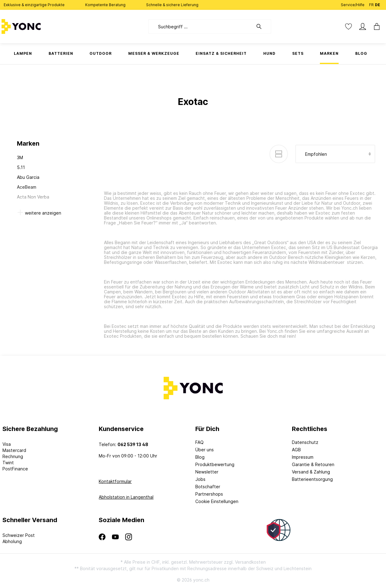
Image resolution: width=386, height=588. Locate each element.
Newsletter (207, 472)
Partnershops (209, 494)
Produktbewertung (215, 464)
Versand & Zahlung (311, 472)
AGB (296, 450)
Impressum (303, 457)
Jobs (200, 479)
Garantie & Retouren (313, 464)
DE (378, 4)
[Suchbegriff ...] (201, 26)
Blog (200, 457)
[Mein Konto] (363, 26)
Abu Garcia (28, 177)
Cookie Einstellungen (217, 501)
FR (371, 4)
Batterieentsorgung (312, 479)
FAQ (199, 442)
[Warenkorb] (377, 26)
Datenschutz (305, 442)
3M (20, 157)
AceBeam (27, 187)
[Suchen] (262, 26)
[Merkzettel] (348, 26)
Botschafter (208, 487)
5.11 (21, 167)
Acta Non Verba (33, 197)
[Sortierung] (335, 154)
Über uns (205, 450)
